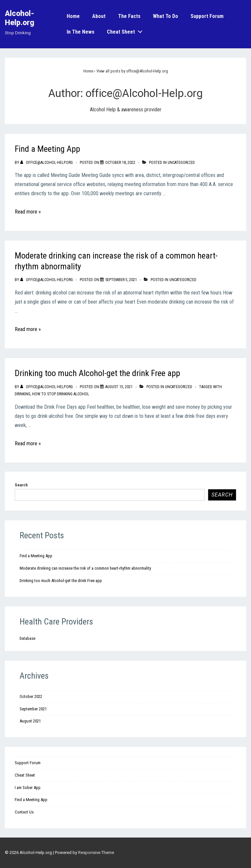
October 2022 (31, 696)
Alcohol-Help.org (20, 18)
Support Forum (207, 16)
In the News (81, 32)
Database (27, 638)
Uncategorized (181, 163)
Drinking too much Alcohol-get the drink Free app (97, 373)
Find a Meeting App (47, 149)
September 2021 (33, 709)
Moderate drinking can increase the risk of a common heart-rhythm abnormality (85, 568)
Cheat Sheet (126, 31)
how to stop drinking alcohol (61, 394)
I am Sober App (28, 788)
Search (21, 485)
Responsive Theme (96, 852)
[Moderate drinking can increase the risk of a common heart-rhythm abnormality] (121, 280)
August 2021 (30, 721)
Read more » (28, 212)
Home (73, 16)
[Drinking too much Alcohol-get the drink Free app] (119, 387)
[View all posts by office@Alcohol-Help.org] (47, 163)
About (99, 16)
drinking (23, 394)
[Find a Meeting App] (120, 163)
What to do (166, 16)
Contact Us (24, 812)
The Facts (129, 16)
